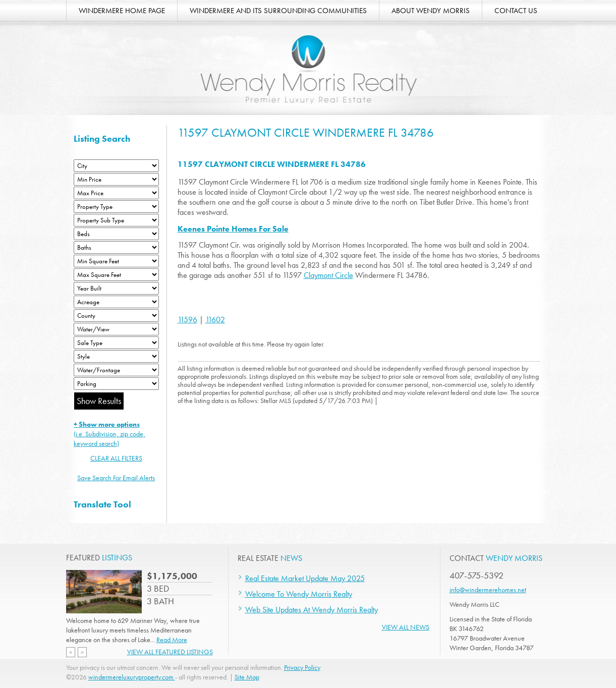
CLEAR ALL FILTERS (116, 458)
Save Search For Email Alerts (116, 478)
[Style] (116, 356)
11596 (187, 320)
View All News (406, 627)
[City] (116, 166)
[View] (116, 329)
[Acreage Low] (116, 302)
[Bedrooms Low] (116, 234)
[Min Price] (116, 179)
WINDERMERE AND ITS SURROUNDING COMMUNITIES (278, 11)
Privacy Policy (302, 667)
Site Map (247, 677)
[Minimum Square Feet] (116, 261)
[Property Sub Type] (116, 220)
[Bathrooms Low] (116, 247)
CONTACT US (516, 11)
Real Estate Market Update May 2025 (305, 578)
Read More (172, 640)
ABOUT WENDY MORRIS (431, 11)
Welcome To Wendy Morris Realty (299, 594)
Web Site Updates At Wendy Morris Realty (312, 610)
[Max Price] (116, 193)
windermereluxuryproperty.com (132, 677)
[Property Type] (116, 207)
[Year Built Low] (116, 288)
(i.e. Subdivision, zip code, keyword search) (109, 434)
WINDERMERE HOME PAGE (122, 11)
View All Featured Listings (170, 652)
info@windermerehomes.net (488, 590)
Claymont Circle (328, 275)
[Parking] (116, 384)
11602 (215, 320)
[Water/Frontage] (116, 370)
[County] (116, 316)
